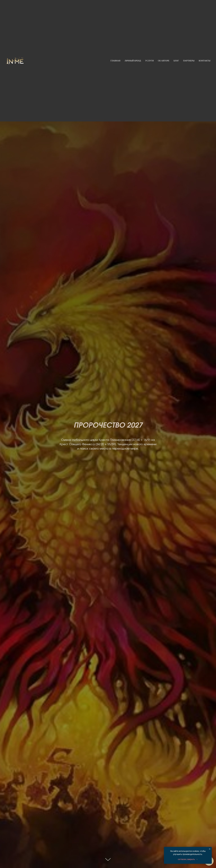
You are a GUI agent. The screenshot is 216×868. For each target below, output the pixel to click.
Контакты (205, 61)
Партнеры (189, 61)
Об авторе (164, 61)
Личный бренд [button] (133, 61)
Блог (176, 61)
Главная (115, 61)
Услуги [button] (150, 61)
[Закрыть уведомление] (210, 849)
